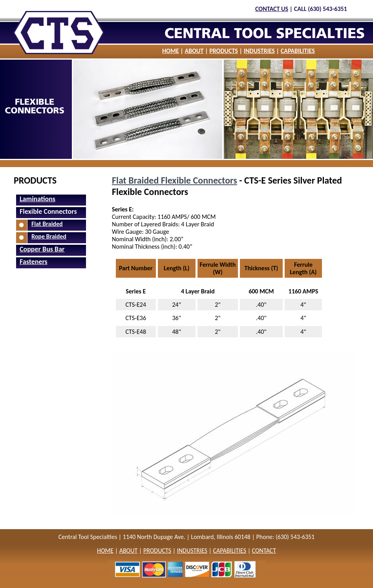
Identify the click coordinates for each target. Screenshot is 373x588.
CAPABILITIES (298, 51)
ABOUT (194, 51)
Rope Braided (49, 236)
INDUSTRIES (259, 51)
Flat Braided (47, 224)
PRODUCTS (224, 51)
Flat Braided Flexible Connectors (175, 180)
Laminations (37, 199)
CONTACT (264, 551)
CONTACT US (272, 9)
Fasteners (34, 262)
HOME (171, 51)
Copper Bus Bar (42, 249)
